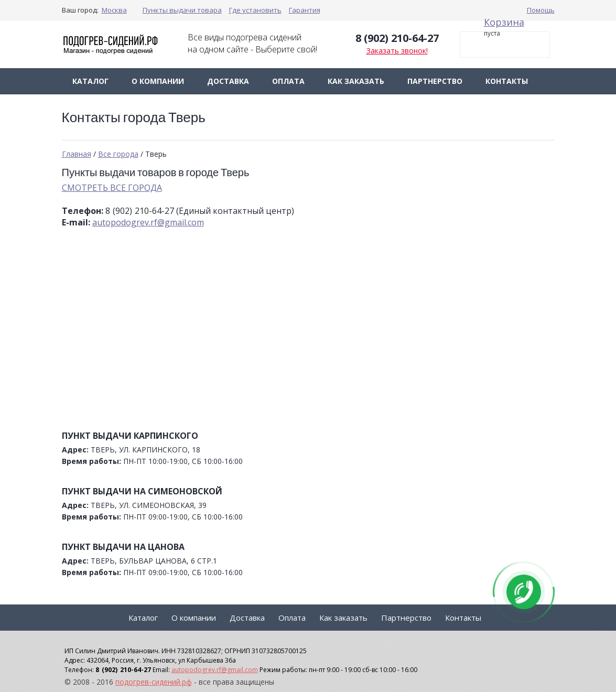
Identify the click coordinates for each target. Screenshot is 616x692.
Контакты (507, 81)
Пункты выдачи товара (182, 10)
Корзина (504, 22)
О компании (158, 81)
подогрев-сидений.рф (154, 682)
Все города (118, 154)
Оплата (288, 81)
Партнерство (435, 81)
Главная (77, 154)
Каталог (90, 81)
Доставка (228, 81)
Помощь (541, 10)
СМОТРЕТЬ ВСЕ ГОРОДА (112, 188)
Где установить (255, 10)
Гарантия (305, 10)
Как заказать (356, 81)
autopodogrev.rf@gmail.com (148, 222)
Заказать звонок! (397, 51)
